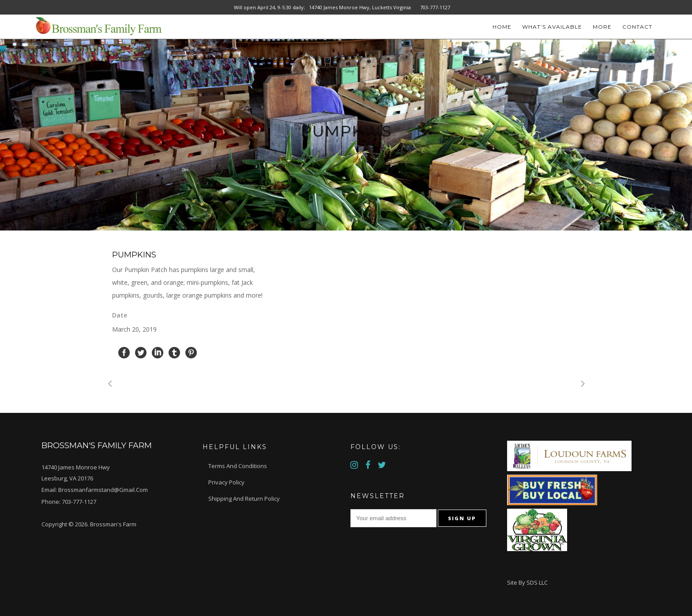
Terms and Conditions (238, 466)
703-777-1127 (79, 502)
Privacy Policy (226, 482)
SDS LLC (537, 582)
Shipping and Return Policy (244, 499)
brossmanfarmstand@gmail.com (103, 490)
